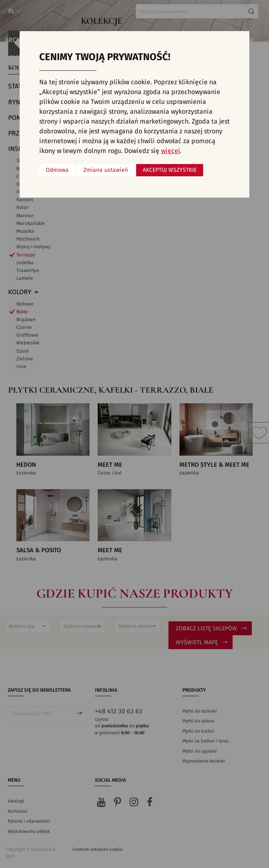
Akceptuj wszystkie (170, 170)
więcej (170, 151)
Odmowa (57, 170)
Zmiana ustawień (106, 170)
